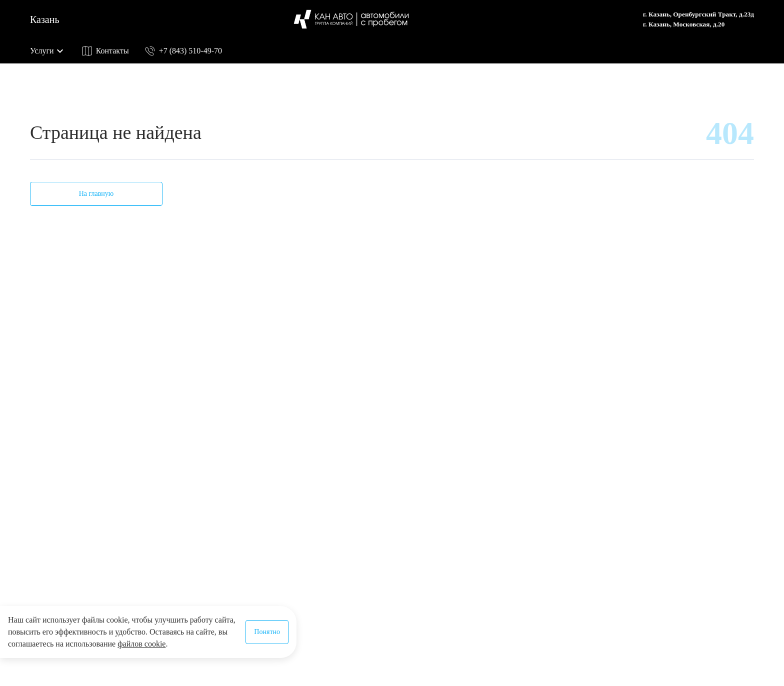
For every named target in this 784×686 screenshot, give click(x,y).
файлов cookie (141, 644)
